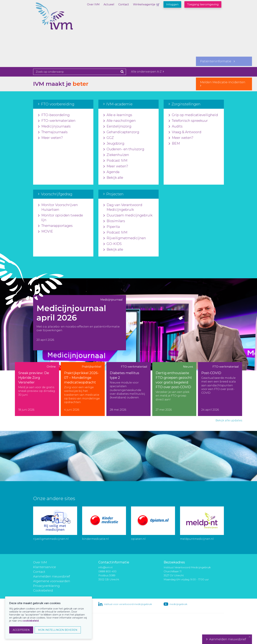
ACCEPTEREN (21, 630)
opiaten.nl (138, 539)
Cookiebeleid (43, 591)
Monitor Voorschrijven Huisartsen (58, 207)
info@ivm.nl (105, 567)
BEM (174, 144)
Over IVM (93, 4)
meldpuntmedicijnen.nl (197, 539)
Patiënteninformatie (217, 61)
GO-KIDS (113, 244)
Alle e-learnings (118, 115)
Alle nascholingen (120, 121)
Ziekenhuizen (116, 155)
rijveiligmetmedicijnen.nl (51, 539)
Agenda (111, 172)
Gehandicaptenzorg (121, 132)
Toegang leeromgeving (203, 4)
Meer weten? (51, 138)
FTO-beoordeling (54, 115)
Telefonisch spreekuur (188, 121)
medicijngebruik (178, 604)
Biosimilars (114, 221)
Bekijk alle (113, 178)
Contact (124, 4)
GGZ (109, 138)
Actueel (109, 4)
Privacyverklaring (46, 586)
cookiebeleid (31, 621)
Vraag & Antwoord (185, 132)
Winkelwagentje (144, 4)
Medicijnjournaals (54, 126)
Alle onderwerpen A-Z (147, 72)
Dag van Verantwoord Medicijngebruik (123, 207)
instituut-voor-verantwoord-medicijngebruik (128, 604)
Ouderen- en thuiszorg (124, 149)
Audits (176, 126)
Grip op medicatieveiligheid (193, 115)
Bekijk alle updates (229, 420)
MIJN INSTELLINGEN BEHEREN (58, 630)
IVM (66, 19)
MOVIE (46, 232)
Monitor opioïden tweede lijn (61, 218)
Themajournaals (53, 132)
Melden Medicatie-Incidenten (224, 84)
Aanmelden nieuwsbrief (52, 576)
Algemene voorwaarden (52, 581)
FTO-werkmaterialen (57, 121)
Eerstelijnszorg (117, 126)
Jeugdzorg (114, 144)
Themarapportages (55, 226)
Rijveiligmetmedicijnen (125, 238)
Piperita (112, 227)
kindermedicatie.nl (95, 539)
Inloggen (172, 4)
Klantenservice (45, 567)
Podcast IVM (115, 161)
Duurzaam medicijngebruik (128, 215)
